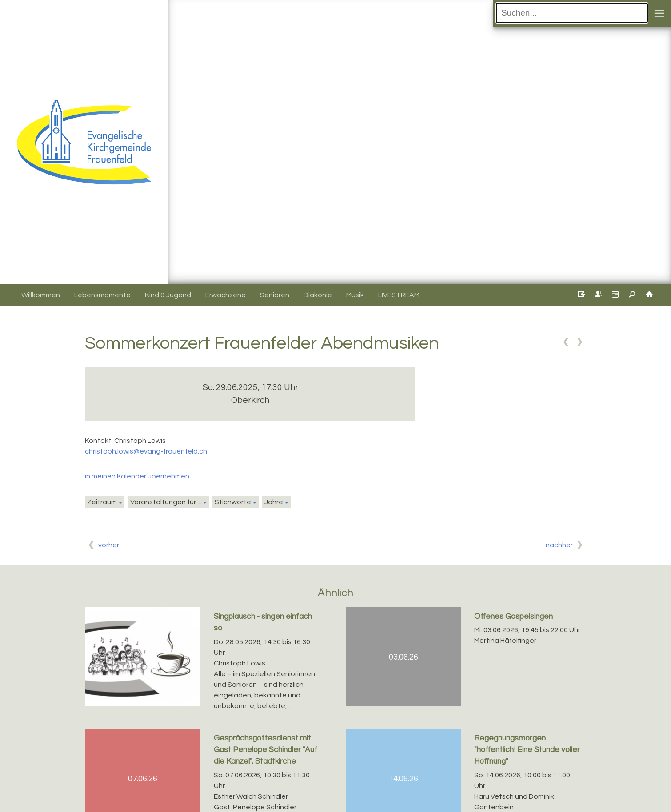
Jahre (274, 502)
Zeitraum (102, 502)
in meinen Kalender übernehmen (137, 476)
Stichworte (233, 502)
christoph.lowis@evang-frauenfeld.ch (146, 451)
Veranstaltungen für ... (166, 502)
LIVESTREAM (399, 295)
